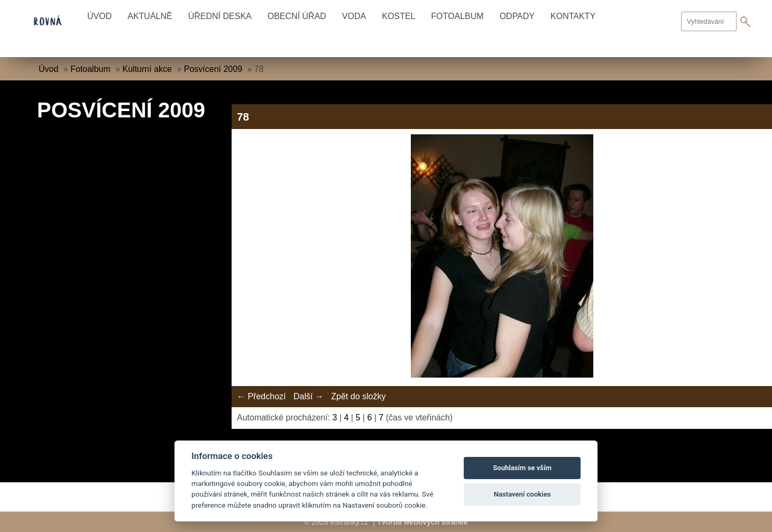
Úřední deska (220, 16)
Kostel (398, 16)
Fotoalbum (457, 16)
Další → (309, 396)
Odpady (517, 16)
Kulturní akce (147, 69)
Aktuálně (150, 16)
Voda (354, 16)
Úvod (99, 16)
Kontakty (573, 16)
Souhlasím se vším (522, 468)
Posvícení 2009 (213, 69)
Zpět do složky (358, 396)
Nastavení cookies (522, 494)
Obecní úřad (297, 16)
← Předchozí (261, 396)
